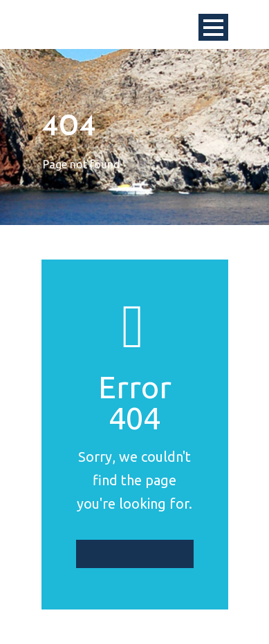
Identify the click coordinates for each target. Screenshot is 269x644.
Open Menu (213, 27)
